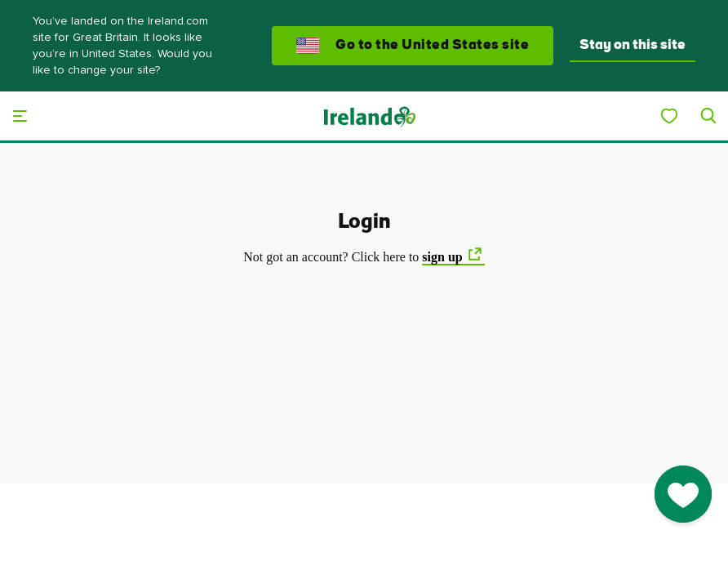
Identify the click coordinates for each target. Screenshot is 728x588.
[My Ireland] (669, 116)
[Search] (708, 116)
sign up (442, 257)
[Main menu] (20, 116)
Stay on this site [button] (633, 45)
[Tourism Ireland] (369, 116)
